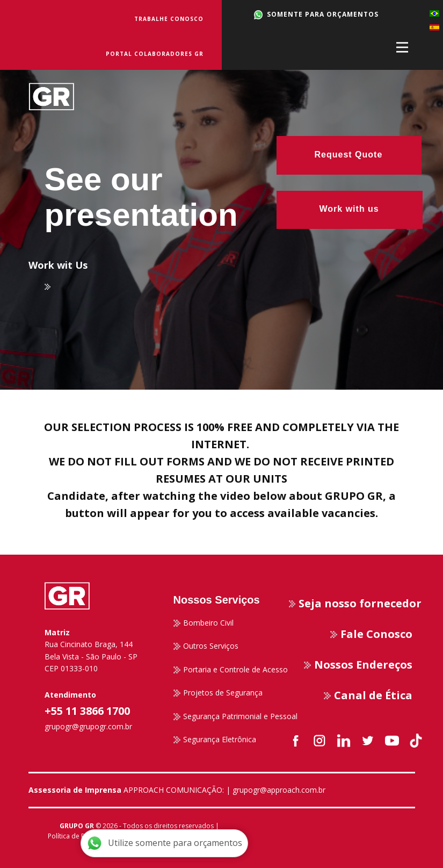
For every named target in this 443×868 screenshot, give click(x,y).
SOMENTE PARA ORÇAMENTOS (317, 14)
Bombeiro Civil (204, 623)
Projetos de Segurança (218, 693)
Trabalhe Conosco (169, 19)
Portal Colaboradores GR (155, 54)
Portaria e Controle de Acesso (231, 670)
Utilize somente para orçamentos (164, 843)
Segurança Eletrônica (215, 740)
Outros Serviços (206, 646)
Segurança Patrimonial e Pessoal (235, 716)
